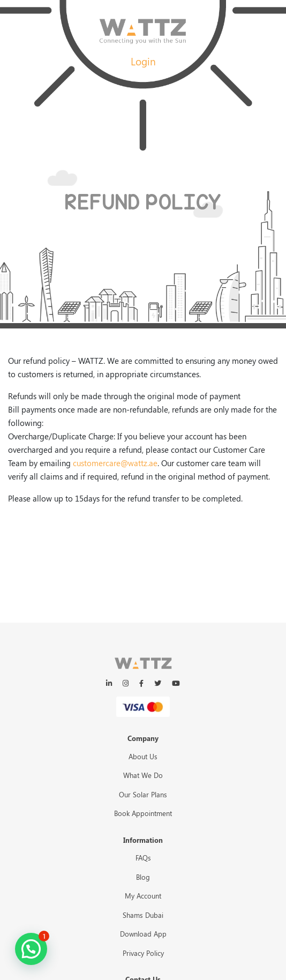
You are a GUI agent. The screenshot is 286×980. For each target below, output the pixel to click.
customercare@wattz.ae (115, 463)
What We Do (143, 775)
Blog (143, 877)
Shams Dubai (143, 915)
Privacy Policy (143, 953)
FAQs (143, 858)
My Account (143, 896)
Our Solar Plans (143, 794)
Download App (143, 934)
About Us (143, 756)
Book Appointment (143, 813)
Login (143, 61)
